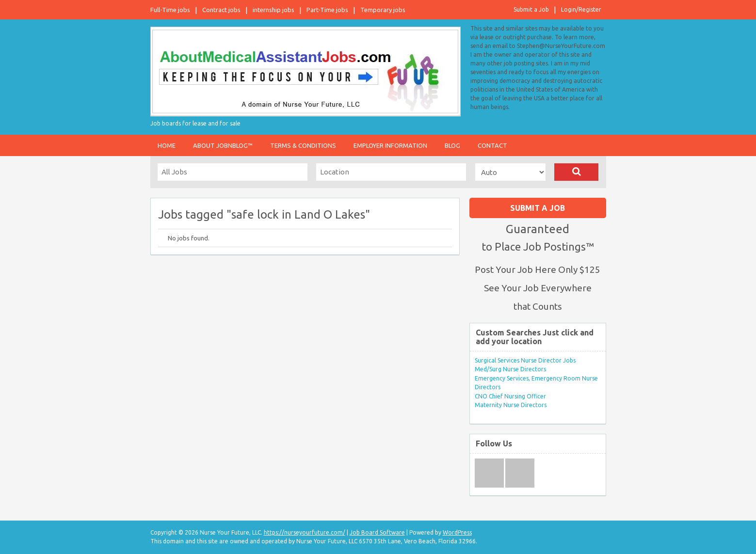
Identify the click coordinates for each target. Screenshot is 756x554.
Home (167, 145)
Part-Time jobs (327, 10)
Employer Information (390, 145)
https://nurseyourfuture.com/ (305, 532)
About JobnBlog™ (223, 145)
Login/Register (581, 9)
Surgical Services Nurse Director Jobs (525, 360)
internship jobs (273, 10)
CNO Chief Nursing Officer (510, 396)
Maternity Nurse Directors (511, 405)
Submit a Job (531, 9)
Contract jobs (221, 10)
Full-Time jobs (170, 10)
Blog (452, 145)
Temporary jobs (383, 10)
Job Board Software (377, 532)
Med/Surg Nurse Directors (510, 369)
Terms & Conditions (303, 145)
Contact (492, 145)
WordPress (457, 532)
